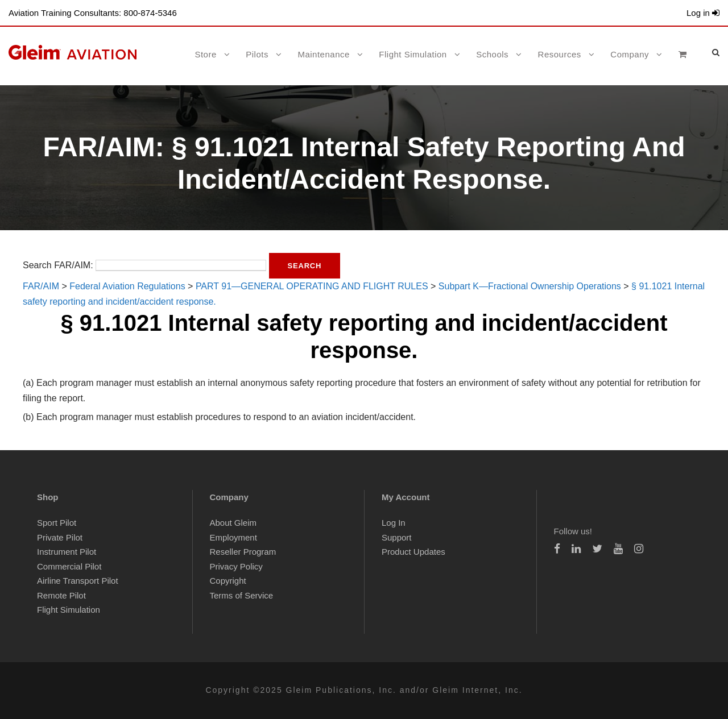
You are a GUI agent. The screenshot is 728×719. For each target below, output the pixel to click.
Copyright (228, 581)
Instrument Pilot (67, 552)
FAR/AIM (41, 286)
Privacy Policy (236, 566)
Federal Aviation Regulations (127, 286)
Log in (703, 13)
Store (205, 54)
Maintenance (323, 54)
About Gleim (233, 523)
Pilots (257, 54)
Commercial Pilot (69, 566)
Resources (560, 54)
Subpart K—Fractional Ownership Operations (530, 286)
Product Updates (413, 552)
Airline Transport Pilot (78, 581)
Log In (394, 523)
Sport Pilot (57, 523)
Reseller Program (243, 552)
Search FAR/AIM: (58, 265)
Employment (233, 537)
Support (397, 537)
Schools (492, 54)
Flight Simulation (413, 54)
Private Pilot (60, 537)
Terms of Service (242, 595)
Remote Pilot (61, 595)
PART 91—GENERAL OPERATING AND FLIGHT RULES (312, 286)
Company (630, 54)
